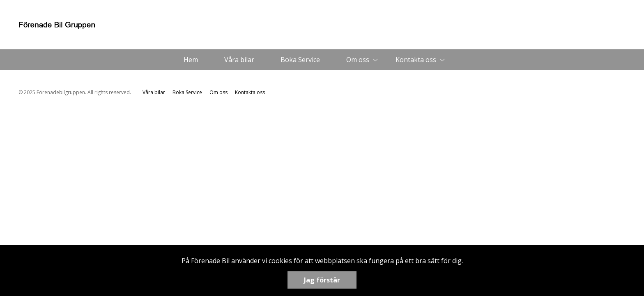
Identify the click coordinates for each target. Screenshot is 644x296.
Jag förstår (322, 280)
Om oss (358, 60)
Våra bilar (239, 60)
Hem (191, 60)
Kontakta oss (416, 60)
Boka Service (300, 60)
